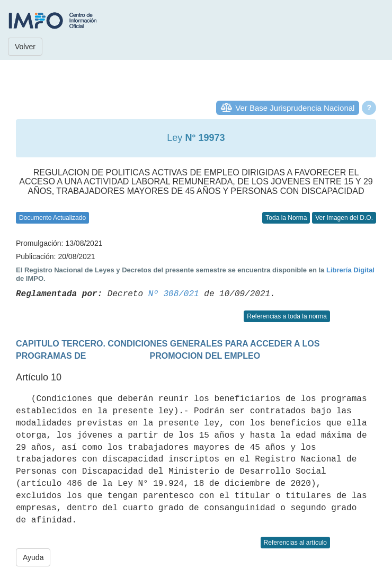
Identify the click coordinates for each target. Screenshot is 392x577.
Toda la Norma (286, 218)
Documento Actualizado (52, 218)
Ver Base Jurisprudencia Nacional (295, 108)
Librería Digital (350, 270)
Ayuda (33, 557)
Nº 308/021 (174, 294)
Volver (25, 47)
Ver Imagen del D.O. (344, 218)
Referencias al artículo (295, 543)
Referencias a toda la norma (287, 316)
